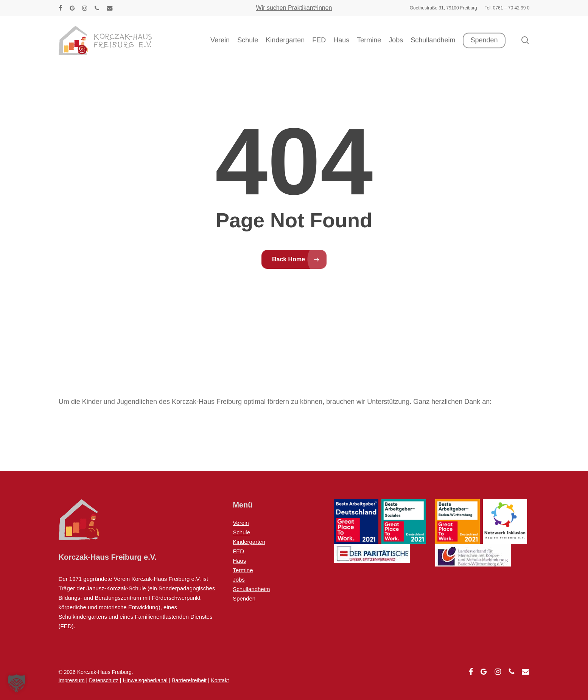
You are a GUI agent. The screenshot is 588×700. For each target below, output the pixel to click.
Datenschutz (104, 680)
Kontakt (220, 680)
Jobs (239, 580)
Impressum (72, 680)
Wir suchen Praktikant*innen (294, 8)
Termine (243, 570)
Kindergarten (249, 542)
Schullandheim (251, 589)
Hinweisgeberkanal (145, 680)
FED (238, 551)
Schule (241, 532)
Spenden (244, 598)
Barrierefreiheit (189, 680)
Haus (239, 561)
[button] (17, 683)
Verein (241, 523)
